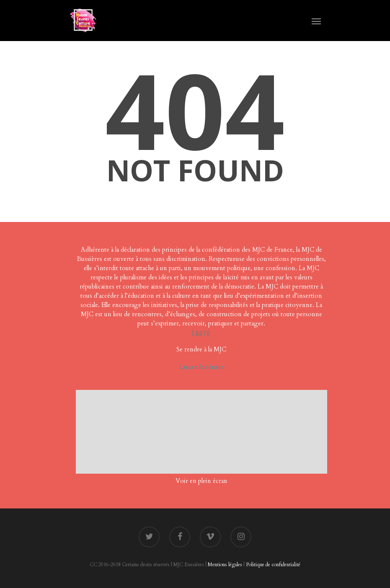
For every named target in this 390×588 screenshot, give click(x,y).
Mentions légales (225, 565)
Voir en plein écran (201, 481)
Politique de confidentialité (273, 565)
